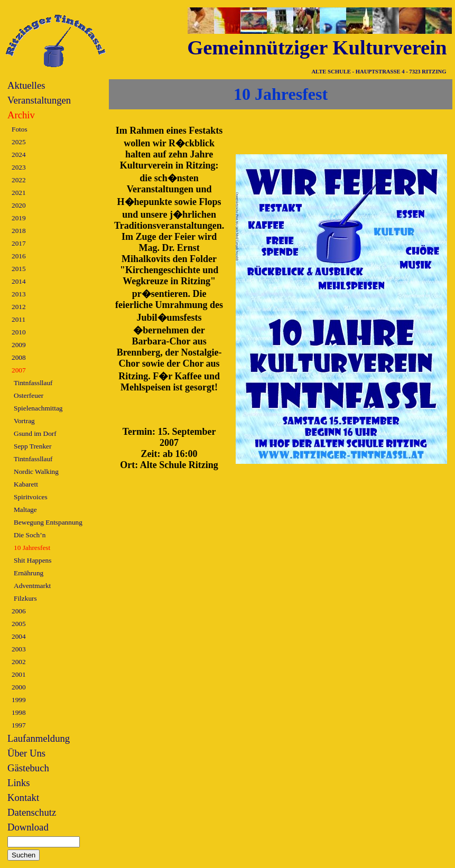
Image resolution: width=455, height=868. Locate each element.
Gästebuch (28, 768)
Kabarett (26, 484)
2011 (18, 319)
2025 (19, 142)
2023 (19, 167)
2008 (19, 357)
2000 (19, 687)
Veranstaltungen (39, 100)
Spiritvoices (31, 497)
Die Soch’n (30, 535)
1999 (19, 700)
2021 (19, 193)
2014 (19, 281)
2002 (19, 662)
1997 (19, 725)
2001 (19, 674)
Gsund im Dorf (35, 433)
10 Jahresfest (32, 548)
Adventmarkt (32, 586)
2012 (19, 307)
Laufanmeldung (39, 738)
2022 (19, 180)
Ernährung (29, 573)
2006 (19, 611)
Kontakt (23, 797)
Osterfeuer (29, 395)
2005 (19, 624)
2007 (19, 370)
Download (28, 827)
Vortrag (24, 421)
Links (19, 783)
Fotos (20, 129)
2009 (19, 345)
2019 (19, 218)
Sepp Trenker (32, 446)
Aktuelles (26, 85)
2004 (19, 636)
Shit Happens (32, 560)
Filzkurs (25, 598)
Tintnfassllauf (33, 383)
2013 (19, 294)
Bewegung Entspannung (48, 522)
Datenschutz (32, 812)
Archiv (21, 115)
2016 (19, 256)
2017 (19, 243)
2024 (19, 155)
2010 (19, 332)
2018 (19, 231)
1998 (19, 712)
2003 (19, 649)
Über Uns (26, 753)
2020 (19, 205)
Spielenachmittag (38, 408)
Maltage (25, 510)
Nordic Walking (36, 472)
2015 (19, 269)
